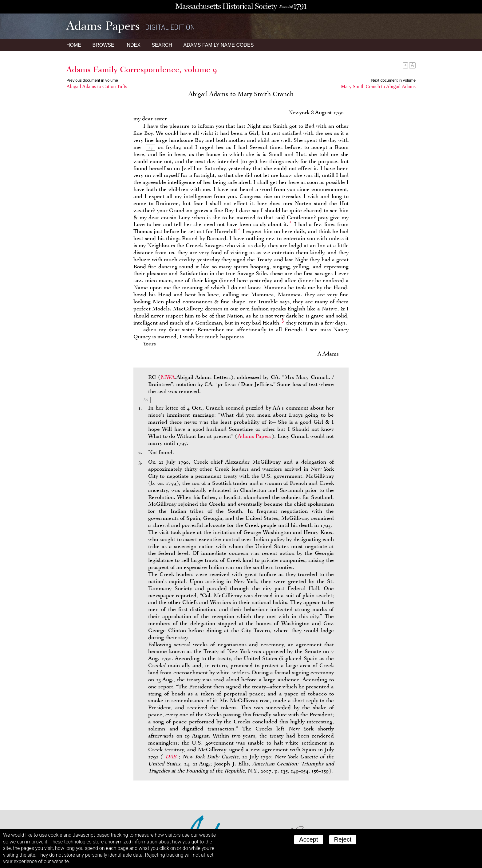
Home (74, 45)
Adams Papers (255, 436)
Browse (103, 45)
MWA (168, 377)
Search (162, 45)
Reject (343, 839)
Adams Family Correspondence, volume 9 (142, 69)
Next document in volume (393, 80)
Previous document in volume (92, 80)
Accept (308, 839)
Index (133, 45)
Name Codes (219, 45)
